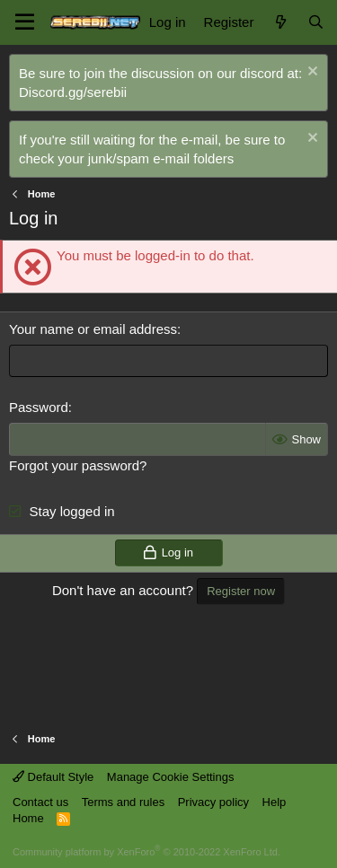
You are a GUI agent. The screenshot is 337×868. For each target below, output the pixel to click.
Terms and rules (123, 802)
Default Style (53, 777)
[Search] (316, 22)
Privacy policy (213, 802)
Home (28, 818)
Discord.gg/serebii (73, 92)
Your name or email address (93, 329)
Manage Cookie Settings (171, 777)
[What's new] (280, 22)
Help (275, 802)
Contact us (40, 802)
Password (39, 407)
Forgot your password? (78, 465)
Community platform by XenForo (146, 852)
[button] (25, 22)
